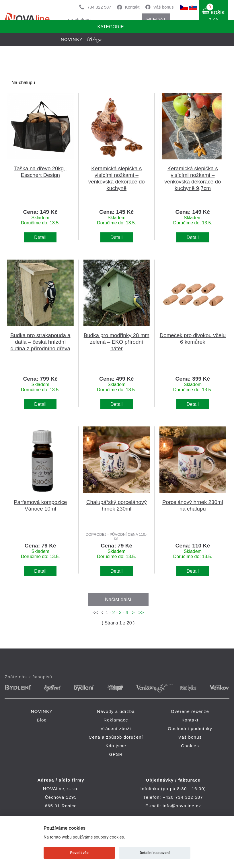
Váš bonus (164, 7)
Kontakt (132, 7)
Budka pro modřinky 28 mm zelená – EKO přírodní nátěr (117, 342)
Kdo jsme (116, 746)
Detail (40, 237)
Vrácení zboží (116, 728)
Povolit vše (79, 853)
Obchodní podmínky (190, 728)
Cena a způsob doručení (116, 737)
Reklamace (116, 720)
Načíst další (118, 600)
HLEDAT (156, 20)
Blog (42, 720)
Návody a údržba (116, 711)
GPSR (116, 754)
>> (140, 613)
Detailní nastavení (155, 853)
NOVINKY (42, 711)
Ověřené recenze (190, 711)
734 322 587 (99, 7)
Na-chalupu (23, 83)
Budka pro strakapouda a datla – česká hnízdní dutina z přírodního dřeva (40, 342)
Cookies (190, 746)
